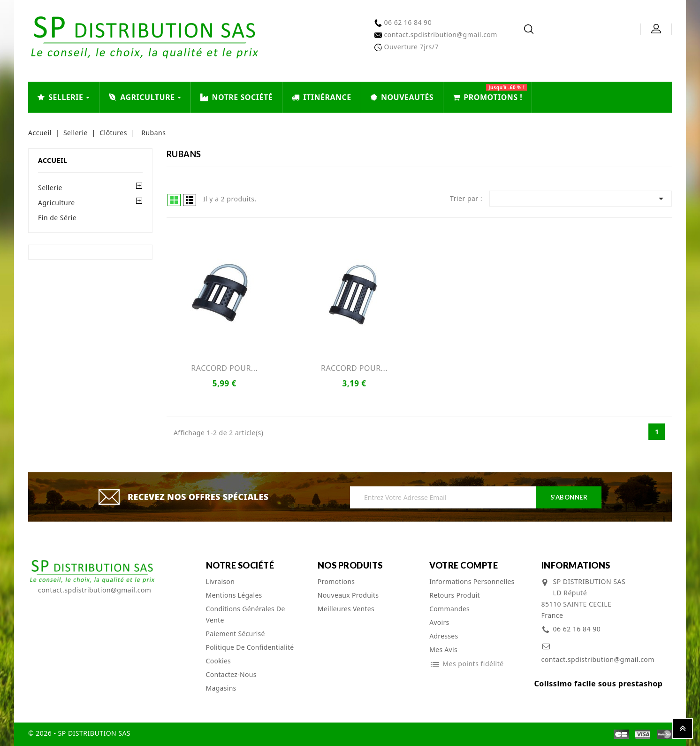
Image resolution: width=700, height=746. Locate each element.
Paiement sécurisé (236, 634)
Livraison (221, 581)
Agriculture (57, 203)
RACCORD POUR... (224, 368)
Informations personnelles (472, 581)
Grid (174, 200)
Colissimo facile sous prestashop (599, 684)
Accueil (53, 160)
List (190, 200)
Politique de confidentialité (250, 647)
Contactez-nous (231, 674)
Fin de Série (57, 218)
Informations (576, 565)
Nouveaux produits (348, 595)
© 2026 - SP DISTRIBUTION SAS (79, 733)
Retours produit (455, 595)
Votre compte (464, 565)
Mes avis (443, 650)
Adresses (444, 636)
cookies (219, 661)
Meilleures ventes (346, 609)
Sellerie (50, 188)
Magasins (221, 688)
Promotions (336, 581)
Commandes (449, 609)
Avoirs (439, 622)
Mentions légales (234, 595)
